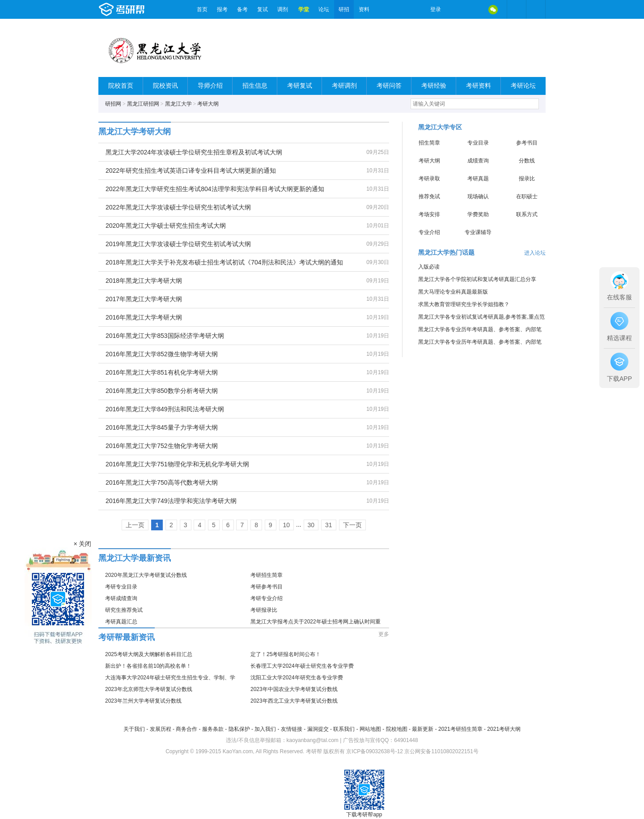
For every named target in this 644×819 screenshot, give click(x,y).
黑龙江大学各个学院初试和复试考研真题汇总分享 (477, 279)
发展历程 (161, 729)
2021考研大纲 (504, 729)
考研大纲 (208, 104)
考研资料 (479, 86)
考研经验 (434, 86)
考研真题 (478, 179)
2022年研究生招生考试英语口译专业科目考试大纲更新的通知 (191, 171)
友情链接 (292, 729)
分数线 (527, 161)
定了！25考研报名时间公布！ (286, 654)
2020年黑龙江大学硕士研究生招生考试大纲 (166, 226)
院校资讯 (165, 86)
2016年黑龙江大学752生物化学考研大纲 (162, 446)
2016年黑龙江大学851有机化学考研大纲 (162, 372)
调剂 (283, 9)
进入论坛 (535, 253)
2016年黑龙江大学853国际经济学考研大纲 (165, 336)
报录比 (527, 179)
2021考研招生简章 (460, 729)
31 (329, 525)
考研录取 (429, 179)
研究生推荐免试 (124, 610)
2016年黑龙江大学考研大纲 (144, 317)
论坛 (324, 9)
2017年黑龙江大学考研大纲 (144, 299)
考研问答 (389, 86)
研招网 (113, 104)
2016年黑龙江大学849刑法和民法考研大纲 (165, 409)
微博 (455, 9)
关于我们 (134, 729)
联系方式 (527, 214)
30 (311, 525)
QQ (474, 9)
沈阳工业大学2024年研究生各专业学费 (297, 678)
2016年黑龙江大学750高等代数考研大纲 (162, 482)
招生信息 (255, 86)
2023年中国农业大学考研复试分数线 (294, 689)
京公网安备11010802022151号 (441, 751)
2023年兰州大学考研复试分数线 (143, 701)
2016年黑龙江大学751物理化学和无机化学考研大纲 (177, 464)
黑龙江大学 (178, 104)
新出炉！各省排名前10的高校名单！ (148, 666)
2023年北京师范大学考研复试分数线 (149, 689)
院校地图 (397, 729)
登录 (436, 9)
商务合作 (186, 729)
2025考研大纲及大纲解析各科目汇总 (149, 654)
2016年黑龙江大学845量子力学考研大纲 (162, 427)
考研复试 (300, 86)
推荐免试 (429, 196)
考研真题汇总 (121, 622)
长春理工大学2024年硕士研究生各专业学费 (302, 666)
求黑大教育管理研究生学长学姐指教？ (464, 304)
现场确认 (478, 196)
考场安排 (429, 214)
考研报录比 (264, 610)
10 (287, 525)
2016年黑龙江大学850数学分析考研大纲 (162, 391)
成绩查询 (478, 161)
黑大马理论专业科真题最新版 (453, 292)
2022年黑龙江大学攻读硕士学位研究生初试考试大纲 (178, 207)
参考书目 (527, 143)
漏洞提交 (318, 729)
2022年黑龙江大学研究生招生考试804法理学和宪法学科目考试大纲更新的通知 (215, 189)
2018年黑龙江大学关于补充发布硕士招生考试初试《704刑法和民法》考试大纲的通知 (224, 262)
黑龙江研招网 (143, 104)
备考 (242, 9)
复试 (263, 9)
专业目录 (478, 143)
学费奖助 (478, 214)
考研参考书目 (267, 587)
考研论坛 (523, 86)
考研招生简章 (267, 575)
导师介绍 (210, 86)
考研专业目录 (121, 587)
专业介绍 (429, 232)
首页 (202, 9)
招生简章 (429, 143)
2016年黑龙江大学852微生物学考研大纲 (162, 354)
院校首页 (121, 86)
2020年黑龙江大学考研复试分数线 (146, 575)
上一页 (135, 525)
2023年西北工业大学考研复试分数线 (294, 701)
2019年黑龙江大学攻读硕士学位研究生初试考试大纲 (178, 244)
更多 (384, 634)
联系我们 (344, 729)
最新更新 (423, 729)
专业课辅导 (478, 232)
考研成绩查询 (121, 598)
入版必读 (429, 267)
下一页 (352, 525)
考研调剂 (344, 86)
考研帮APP (536, 9)
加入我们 (265, 729)
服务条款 (213, 729)
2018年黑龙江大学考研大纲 (144, 281)
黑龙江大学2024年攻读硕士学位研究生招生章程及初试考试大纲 (194, 152)
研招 (344, 9)
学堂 (304, 9)
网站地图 (370, 729)
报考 (222, 9)
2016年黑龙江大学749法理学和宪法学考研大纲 (171, 501)
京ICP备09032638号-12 (375, 751)
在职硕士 (527, 196)
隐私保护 (239, 729)
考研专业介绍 (267, 598)
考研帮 (145, 9)
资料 (364, 9)
